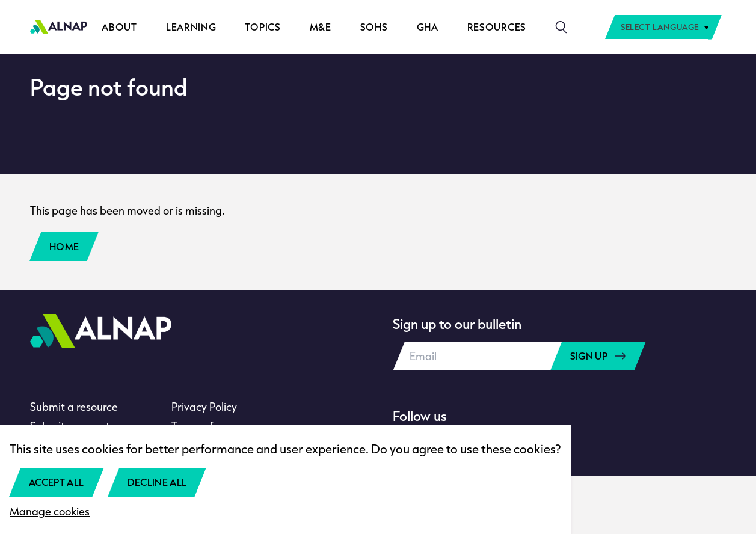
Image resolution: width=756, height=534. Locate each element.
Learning (191, 27)
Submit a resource (74, 407)
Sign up (598, 356)
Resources (497, 27)
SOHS (374, 27)
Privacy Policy (204, 407)
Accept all (57, 482)
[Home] (59, 27)
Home (64, 246)
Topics (263, 27)
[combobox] (663, 27)
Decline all (157, 482)
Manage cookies (50, 511)
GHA (428, 27)
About (119, 27)
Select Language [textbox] (660, 27)
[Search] (561, 27)
